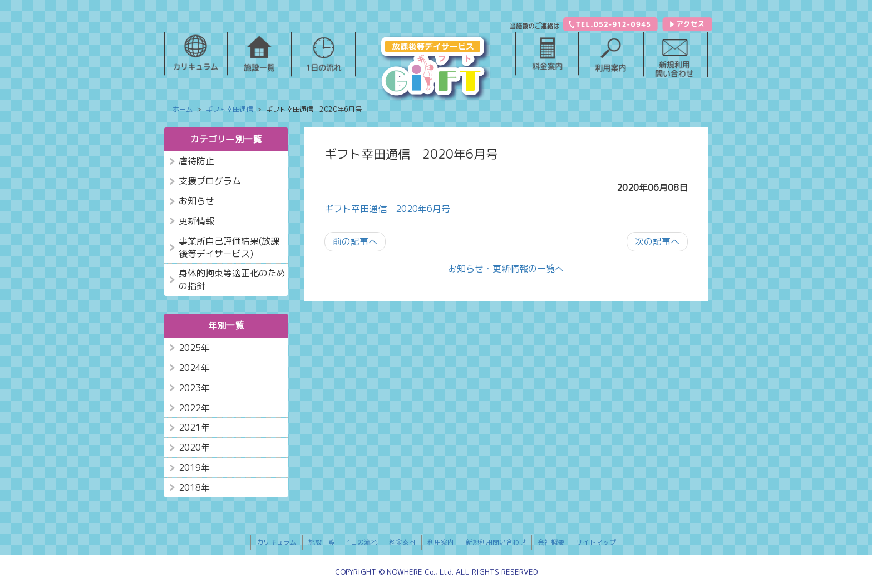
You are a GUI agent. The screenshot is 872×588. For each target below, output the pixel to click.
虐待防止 (196, 161)
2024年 (194, 368)
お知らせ (196, 201)
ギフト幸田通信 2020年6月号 (387, 209)
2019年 (194, 467)
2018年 (194, 487)
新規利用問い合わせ (496, 542)
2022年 (194, 408)
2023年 (194, 388)
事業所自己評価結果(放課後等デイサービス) (229, 247)
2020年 (194, 447)
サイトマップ (596, 542)
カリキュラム (277, 542)
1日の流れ (362, 542)
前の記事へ (355, 241)
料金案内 (402, 542)
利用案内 (441, 542)
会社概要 (551, 542)
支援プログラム (210, 181)
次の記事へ (657, 241)
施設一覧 (322, 542)
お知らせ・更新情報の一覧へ (506, 269)
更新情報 (196, 221)
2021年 (194, 427)
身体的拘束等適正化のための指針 (232, 280)
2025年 (194, 348)
